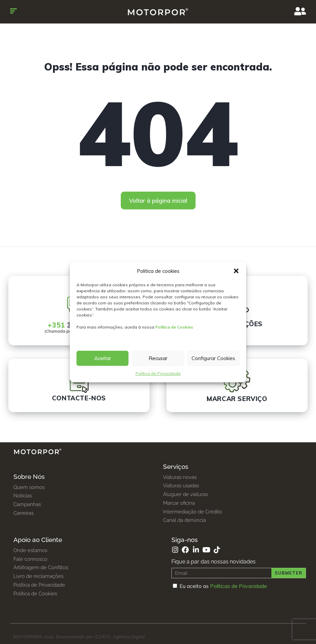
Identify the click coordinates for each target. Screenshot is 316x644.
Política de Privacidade (158, 373)
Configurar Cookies (213, 358)
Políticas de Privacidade (239, 586)
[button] (236, 271)
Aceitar (103, 358)
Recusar (158, 358)
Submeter (288, 573)
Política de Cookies (174, 327)
